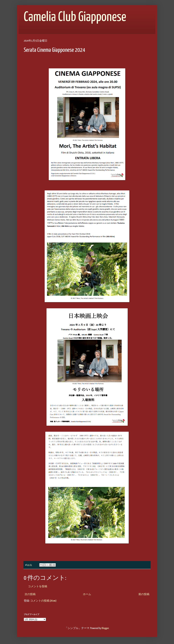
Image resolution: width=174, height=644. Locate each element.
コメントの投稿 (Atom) (43, 601)
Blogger (105, 628)
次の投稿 (30, 594)
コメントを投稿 (38, 586)
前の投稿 (144, 594)
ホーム (87, 594)
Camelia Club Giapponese (75, 17)
